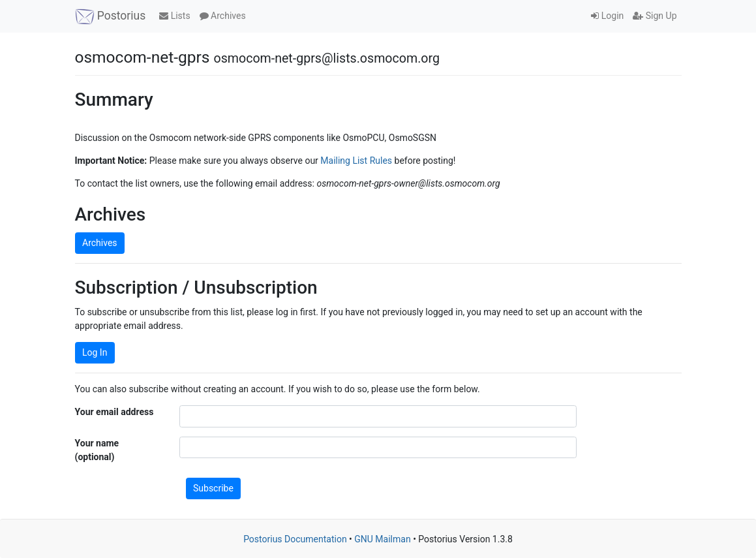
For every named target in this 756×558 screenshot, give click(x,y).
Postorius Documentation (295, 539)
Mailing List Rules (356, 161)
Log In (95, 352)
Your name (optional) (97, 450)
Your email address (114, 412)
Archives (223, 16)
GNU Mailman (382, 539)
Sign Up (655, 16)
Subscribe (213, 488)
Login (607, 16)
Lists (174, 16)
